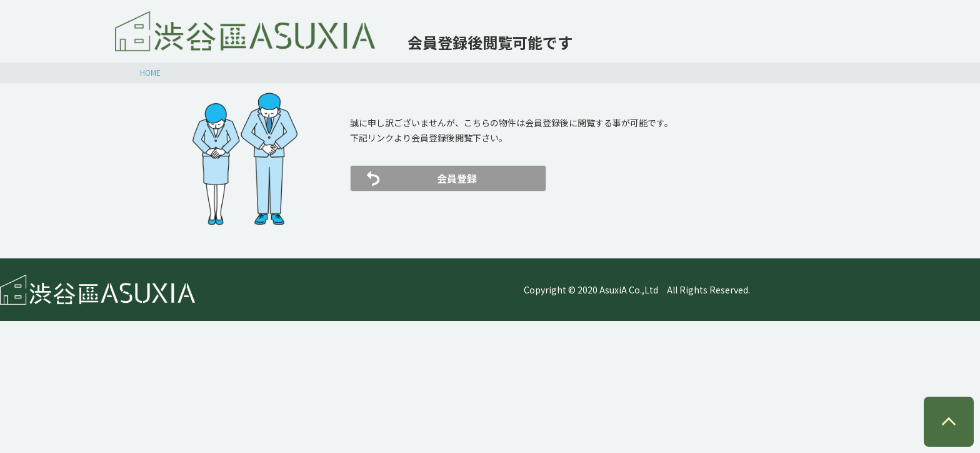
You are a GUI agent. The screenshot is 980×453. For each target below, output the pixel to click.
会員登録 (457, 178)
